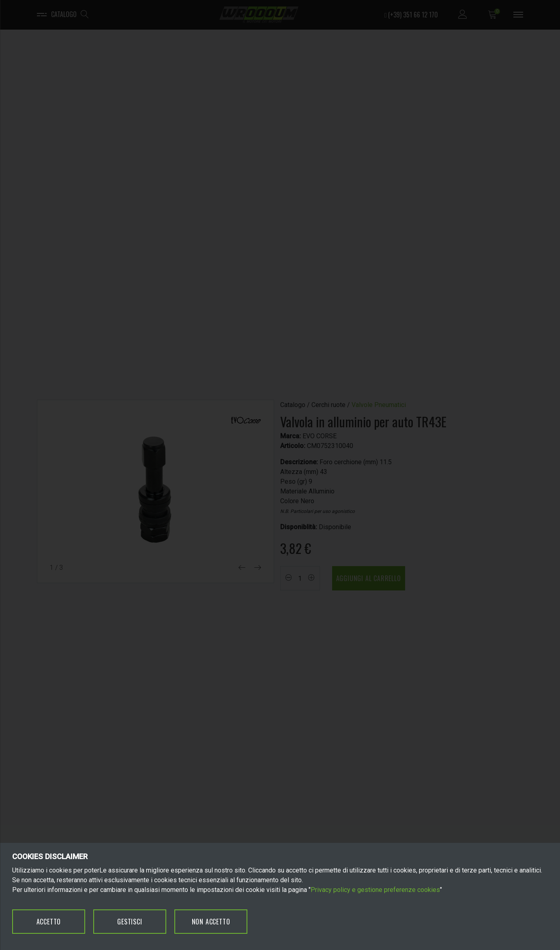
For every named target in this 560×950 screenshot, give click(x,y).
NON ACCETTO (211, 922)
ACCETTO (49, 922)
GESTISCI (130, 922)
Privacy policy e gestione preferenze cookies (375, 890)
